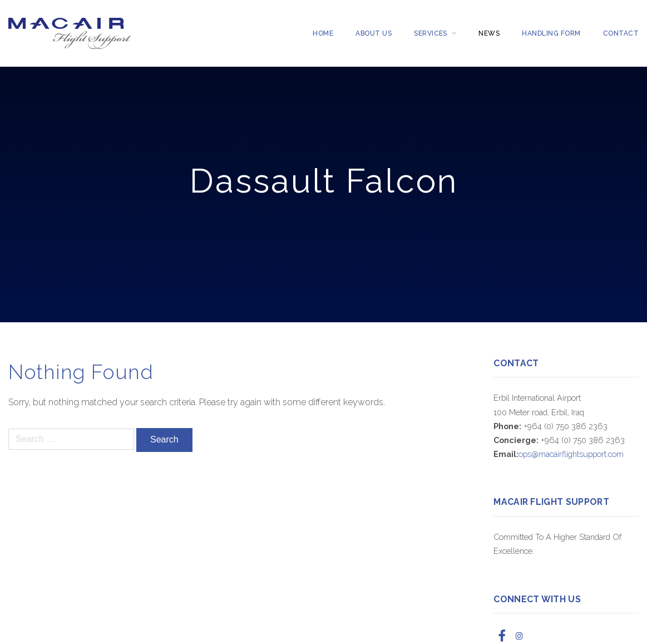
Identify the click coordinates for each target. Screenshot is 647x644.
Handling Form (551, 33)
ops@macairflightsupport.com (571, 454)
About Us (374, 33)
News (489, 33)
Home (323, 33)
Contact (621, 33)
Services (431, 33)
